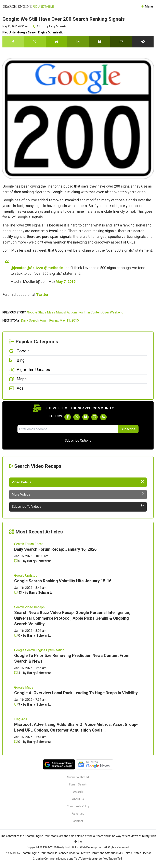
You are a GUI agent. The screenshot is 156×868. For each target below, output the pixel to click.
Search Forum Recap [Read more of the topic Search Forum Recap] (29, 544)
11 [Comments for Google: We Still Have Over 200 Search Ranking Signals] (37, 26)
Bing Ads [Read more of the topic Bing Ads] (21, 719)
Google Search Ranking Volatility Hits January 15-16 (63, 581)
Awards (78, 792)
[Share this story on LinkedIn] (78, 42)
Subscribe (128, 429)
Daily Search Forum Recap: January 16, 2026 (55, 549)
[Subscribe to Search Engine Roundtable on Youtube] (94, 417)
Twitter (42, 295)
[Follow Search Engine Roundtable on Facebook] (68, 417)
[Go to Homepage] (29, 6)
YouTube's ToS (113, 859)
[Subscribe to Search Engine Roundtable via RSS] (103, 417)
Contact (78, 821)
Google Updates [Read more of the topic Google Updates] (26, 576)
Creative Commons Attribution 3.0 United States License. (116, 853)
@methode (53, 268)
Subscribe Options (78, 440)
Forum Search (78, 784)
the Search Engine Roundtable (40, 836)
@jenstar (18, 268)
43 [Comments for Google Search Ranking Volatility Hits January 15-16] (18, 593)
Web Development (92, 847)
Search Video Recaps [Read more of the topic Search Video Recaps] (29, 607)
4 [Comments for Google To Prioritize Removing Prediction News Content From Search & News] (18, 673)
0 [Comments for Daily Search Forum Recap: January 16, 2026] (18, 561)
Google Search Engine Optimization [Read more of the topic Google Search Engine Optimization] (39, 650)
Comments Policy (78, 806)
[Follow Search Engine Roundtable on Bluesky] (86, 417)
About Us (78, 799)
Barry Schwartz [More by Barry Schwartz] (39, 561)
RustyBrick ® (66, 847)
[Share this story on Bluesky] (100, 42)
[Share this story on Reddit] (56, 42)
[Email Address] (67, 429)
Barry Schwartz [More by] (58, 26)
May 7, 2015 (66, 282)
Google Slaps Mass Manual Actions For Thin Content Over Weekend (75, 312)
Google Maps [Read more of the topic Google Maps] (24, 687)
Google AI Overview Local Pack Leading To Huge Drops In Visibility (76, 693)
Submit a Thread (78, 777)
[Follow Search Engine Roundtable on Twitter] (77, 417)
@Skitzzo (35, 268)
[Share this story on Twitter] (35, 42)
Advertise (78, 814)
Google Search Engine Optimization (41, 32)
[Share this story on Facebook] (13, 42)
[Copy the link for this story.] (143, 42)
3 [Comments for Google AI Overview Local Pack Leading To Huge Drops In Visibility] (18, 704)
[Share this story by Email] (121, 42)
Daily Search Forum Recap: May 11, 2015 (50, 320)
